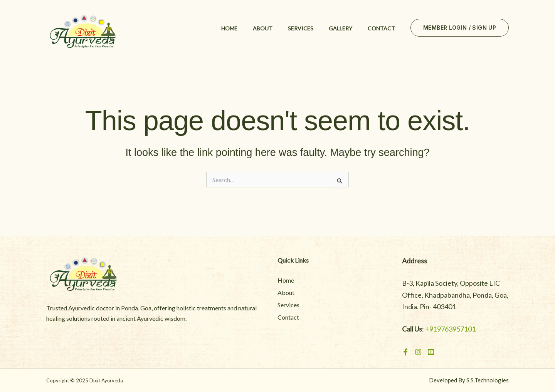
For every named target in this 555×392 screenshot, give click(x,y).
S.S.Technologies (488, 380)
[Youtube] (431, 352)
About (263, 28)
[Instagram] (418, 352)
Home (229, 28)
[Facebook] (405, 352)
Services (301, 28)
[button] (460, 28)
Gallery (341, 28)
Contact (381, 28)
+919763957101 (450, 329)
